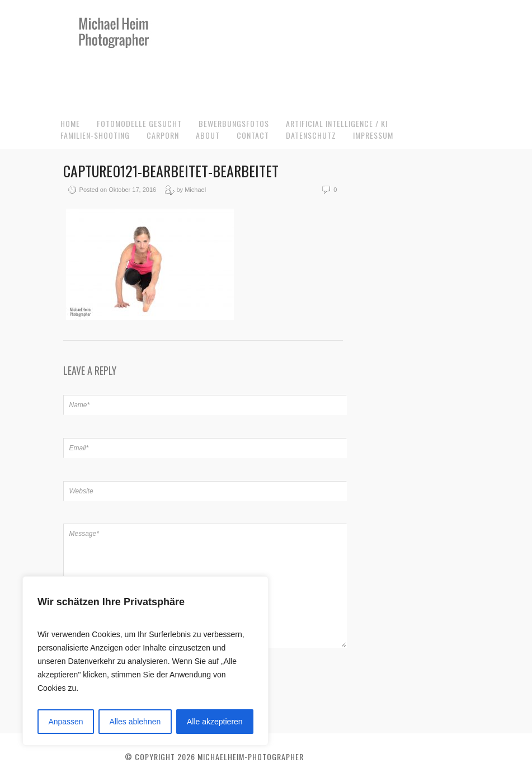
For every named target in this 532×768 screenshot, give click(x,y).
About (208, 135)
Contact (253, 135)
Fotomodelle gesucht (139, 123)
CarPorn (163, 135)
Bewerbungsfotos (234, 123)
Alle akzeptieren (215, 722)
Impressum (373, 135)
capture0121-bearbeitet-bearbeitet (171, 171)
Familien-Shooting (95, 135)
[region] (145, 661)
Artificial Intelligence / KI (337, 123)
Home (70, 123)
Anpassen (65, 722)
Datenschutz (311, 135)
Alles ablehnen (135, 722)
